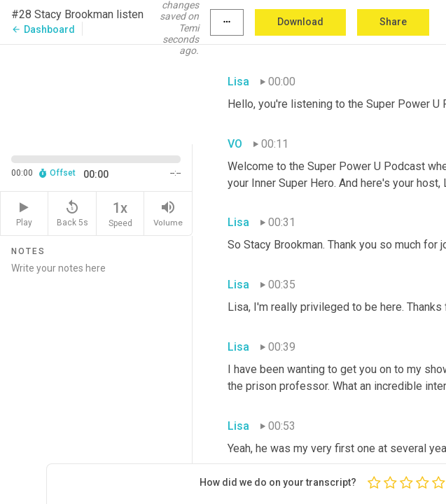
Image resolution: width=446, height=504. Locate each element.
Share (393, 22)
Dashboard (43, 29)
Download (300, 22)
